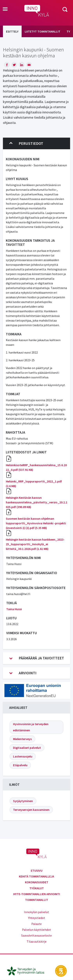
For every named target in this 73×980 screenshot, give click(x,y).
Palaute (36, 924)
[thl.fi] (28, 971)
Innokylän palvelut (36, 912)
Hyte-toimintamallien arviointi (37, 894)
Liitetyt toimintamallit (43, 31)
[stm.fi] (61, 971)
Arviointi (23, 673)
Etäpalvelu (20, 765)
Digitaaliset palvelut (27, 748)
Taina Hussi (14, 609)
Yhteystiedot (37, 918)
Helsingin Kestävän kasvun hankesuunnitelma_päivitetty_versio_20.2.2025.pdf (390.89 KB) (36, 502)
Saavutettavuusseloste (36, 935)
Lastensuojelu (23, 756)
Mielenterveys (22, 739)
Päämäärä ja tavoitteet (37, 658)
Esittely (12, 31)
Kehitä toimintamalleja (36, 876)
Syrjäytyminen (23, 801)
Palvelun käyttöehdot (36, 930)
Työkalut (37, 888)
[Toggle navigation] (5, 9)
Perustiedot (26, 143)
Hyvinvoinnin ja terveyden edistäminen (31, 727)
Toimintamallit (37, 900)
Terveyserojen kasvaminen (31, 810)
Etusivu (37, 870)
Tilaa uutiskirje (37, 941)
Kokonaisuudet (37, 882)
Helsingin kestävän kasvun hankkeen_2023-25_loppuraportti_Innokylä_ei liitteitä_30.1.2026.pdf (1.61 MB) (35, 544)
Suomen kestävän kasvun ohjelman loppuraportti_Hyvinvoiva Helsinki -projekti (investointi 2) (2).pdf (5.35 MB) (36, 523)
